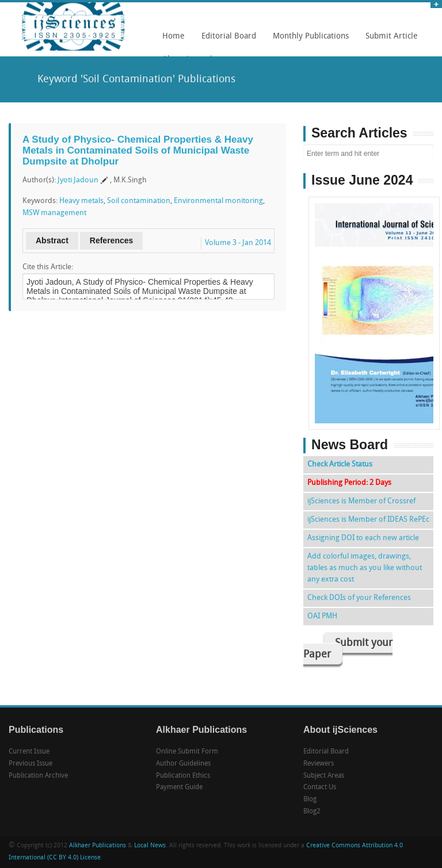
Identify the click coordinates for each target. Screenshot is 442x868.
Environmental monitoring (218, 201)
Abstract (52, 240)
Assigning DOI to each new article (363, 538)
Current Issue (29, 752)
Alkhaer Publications (98, 846)
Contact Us (320, 787)
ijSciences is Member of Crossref (361, 501)
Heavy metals (81, 201)
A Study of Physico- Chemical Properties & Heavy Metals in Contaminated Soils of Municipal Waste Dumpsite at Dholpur (138, 150)
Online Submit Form (187, 752)
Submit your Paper (348, 649)
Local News (150, 846)
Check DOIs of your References (359, 598)
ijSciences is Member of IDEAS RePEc (368, 520)
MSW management (54, 213)
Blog (310, 800)
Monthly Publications (308, 40)
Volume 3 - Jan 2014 (238, 243)
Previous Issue (31, 764)
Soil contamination (139, 201)
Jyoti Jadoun (78, 180)
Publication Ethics (183, 776)
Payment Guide (179, 787)
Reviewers (319, 764)
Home (174, 37)
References (112, 240)
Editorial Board (226, 40)
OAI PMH (322, 616)
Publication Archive (38, 776)
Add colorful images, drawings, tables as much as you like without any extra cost (365, 568)
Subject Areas (324, 776)
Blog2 (312, 812)
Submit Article (389, 40)
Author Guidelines (183, 764)
